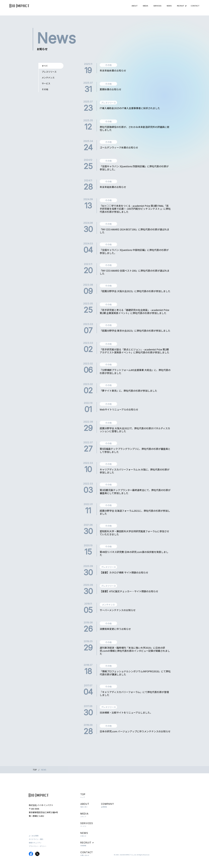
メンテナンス (48, 78)
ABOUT (135, 6)
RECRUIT (181, 6)
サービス (46, 83)
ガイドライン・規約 (36, 839)
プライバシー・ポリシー (38, 846)
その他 (45, 89)
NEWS (169, 6)
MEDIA (145, 6)
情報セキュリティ (35, 843)
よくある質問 (34, 836)
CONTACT (195, 6)
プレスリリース (49, 72)
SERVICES (157, 6)
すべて (45, 66)
